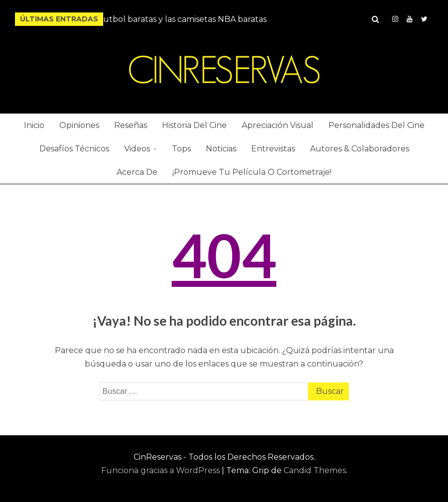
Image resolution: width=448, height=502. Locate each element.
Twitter (424, 19)
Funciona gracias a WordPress (161, 470)
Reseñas (131, 125)
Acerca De (137, 172)
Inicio (34, 125)
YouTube (410, 19)
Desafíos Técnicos (74, 149)
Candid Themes (315, 470)
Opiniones (79, 125)
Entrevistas (273, 149)
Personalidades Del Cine (376, 125)
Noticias (221, 149)
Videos (137, 149)
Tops (181, 149)
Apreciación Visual (278, 125)
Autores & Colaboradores (360, 149)
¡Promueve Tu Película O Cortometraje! (252, 172)
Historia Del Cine (194, 125)
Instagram (395, 19)
